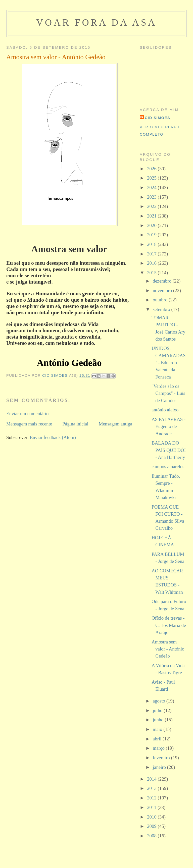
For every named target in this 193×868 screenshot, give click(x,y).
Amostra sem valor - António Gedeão (168, 649)
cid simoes (157, 118)
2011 (152, 807)
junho (159, 720)
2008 (152, 836)
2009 (152, 826)
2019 (152, 235)
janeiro (160, 767)
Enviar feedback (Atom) (53, 437)
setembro (162, 309)
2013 (152, 788)
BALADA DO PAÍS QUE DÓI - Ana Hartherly (169, 450)
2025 (152, 178)
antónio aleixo (165, 410)
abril (158, 739)
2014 (152, 779)
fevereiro (162, 758)
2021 (152, 216)
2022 (152, 206)
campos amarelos (168, 467)
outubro (161, 300)
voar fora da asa (96, 22)
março (159, 748)
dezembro (163, 281)
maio (158, 729)
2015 (152, 273)
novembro (163, 290)
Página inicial (75, 424)
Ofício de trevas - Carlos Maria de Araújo (169, 625)
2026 (152, 169)
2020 (152, 225)
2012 (152, 798)
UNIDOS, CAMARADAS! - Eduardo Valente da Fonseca (168, 362)
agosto (160, 701)
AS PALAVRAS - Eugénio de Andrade (168, 426)
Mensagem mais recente (29, 424)
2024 (152, 187)
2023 (152, 197)
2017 (152, 254)
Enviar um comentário (28, 414)
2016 (152, 263)
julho (158, 710)
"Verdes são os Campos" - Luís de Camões (168, 393)
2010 (152, 817)
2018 (152, 244)
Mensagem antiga (115, 424)
